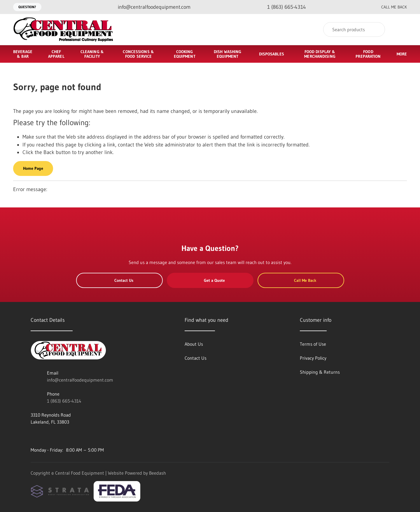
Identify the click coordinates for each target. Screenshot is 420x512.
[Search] (354, 29)
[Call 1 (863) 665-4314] (282, 7)
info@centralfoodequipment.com (80, 380)
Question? (27, 7)
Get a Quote (210, 280)
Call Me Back (390, 7)
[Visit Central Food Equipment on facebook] (33, 436)
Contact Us (119, 280)
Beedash (157, 473)
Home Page (33, 168)
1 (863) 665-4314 (64, 401)
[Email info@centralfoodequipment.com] (149, 7)
